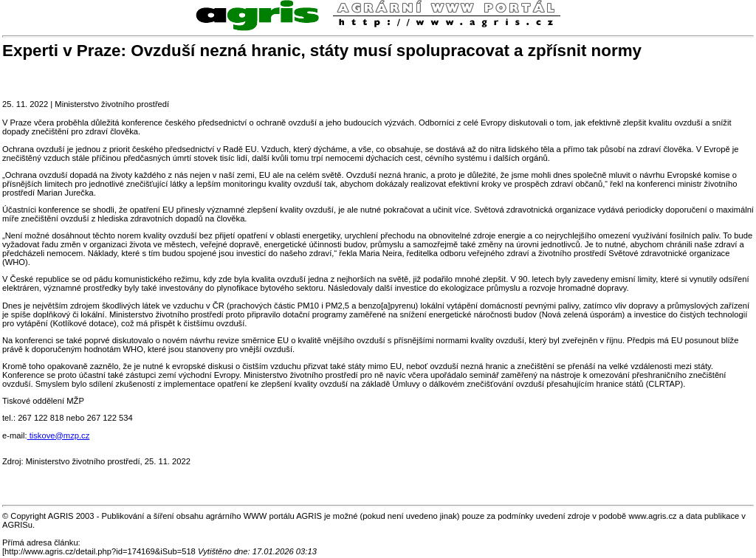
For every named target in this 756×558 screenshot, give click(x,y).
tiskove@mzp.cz (59, 435)
